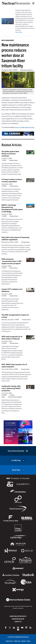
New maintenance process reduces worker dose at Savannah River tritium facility (15, 55)
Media (29, 641)
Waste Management (8, 40)
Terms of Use (17, 641)
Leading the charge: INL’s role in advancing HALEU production (11, 388)
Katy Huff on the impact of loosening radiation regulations (15, 238)
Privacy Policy (9, 641)
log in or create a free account (24, 127)
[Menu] (33, 3)
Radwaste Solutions (27, 70)
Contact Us (18, 621)
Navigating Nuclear (18, 619)
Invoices (24, 641)
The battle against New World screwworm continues (10, 154)
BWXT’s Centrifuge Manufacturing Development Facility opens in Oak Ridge (12, 208)
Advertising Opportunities (18, 616)
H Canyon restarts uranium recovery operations (12, 180)
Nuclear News (13, 160)
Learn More (19, 32)
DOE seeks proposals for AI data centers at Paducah (12, 338)
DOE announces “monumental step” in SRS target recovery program (12, 261)
